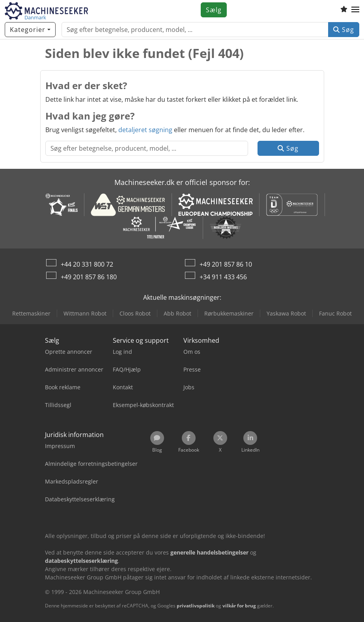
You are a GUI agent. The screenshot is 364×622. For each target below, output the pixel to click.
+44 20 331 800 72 (87, 264)
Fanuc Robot (335, 313)
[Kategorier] (30, 30)
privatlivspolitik (196, 606)
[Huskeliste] (344, 10)
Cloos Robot (135, 313)
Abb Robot (177, 313)
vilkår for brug (239, 606)
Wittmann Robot (85, 313)
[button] (355, 10)
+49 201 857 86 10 (226, 264)
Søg (344, 30)
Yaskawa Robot (286, 313)
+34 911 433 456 (223, 277)
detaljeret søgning (145, 130)
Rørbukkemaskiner (229, 313)
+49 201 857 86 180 (89, 277)
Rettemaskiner (31, 313)
